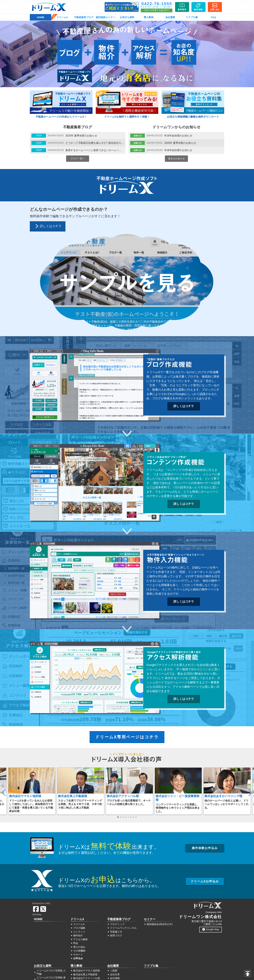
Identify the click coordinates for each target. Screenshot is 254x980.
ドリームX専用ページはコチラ (127, 642)
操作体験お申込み (205, 753)
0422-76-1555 (157, 4)
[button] (4, 697)
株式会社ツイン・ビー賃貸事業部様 (178, 703)
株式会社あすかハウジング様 (223, 701)
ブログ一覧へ (78, 159)
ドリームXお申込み (205, 786)
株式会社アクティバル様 (123, 701)
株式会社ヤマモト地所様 (25, 701)
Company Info (214, 817)
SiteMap (37, 819)
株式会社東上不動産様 (73, 701)
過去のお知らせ (176, 159)
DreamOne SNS (41, 808)
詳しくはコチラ (184, 311)
